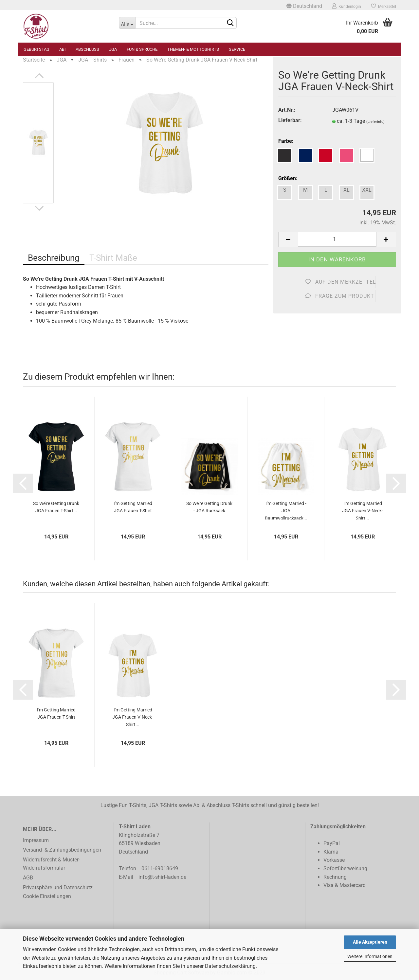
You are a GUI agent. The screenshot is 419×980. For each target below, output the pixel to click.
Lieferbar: (290, 120)
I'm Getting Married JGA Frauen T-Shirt (133, 507)
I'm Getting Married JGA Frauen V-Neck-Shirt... (363, 510)
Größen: (288, 178)
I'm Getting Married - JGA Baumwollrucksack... (286, 510)
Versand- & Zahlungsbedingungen (62, 850)
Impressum (36, 840)
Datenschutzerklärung (230, 966)
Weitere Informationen (370, 956)
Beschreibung (54, 258)
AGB (28, 878)
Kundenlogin (346, 6)
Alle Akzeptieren (370, 942)
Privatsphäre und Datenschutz (58, 887)
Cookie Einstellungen (47, 896)
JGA (113, 49)
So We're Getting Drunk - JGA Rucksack (209, 507)
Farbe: (286, 141)
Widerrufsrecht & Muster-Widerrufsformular (51, 864)
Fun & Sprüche (142, 49)
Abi (63, 49)
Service (237, 49)
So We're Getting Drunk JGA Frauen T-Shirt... (56, 507)
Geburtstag (36, 49)
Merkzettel (383, 6)
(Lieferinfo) (375, 122)
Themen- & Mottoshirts (193, 49)
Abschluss (87, 49)
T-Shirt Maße (113, 258)
